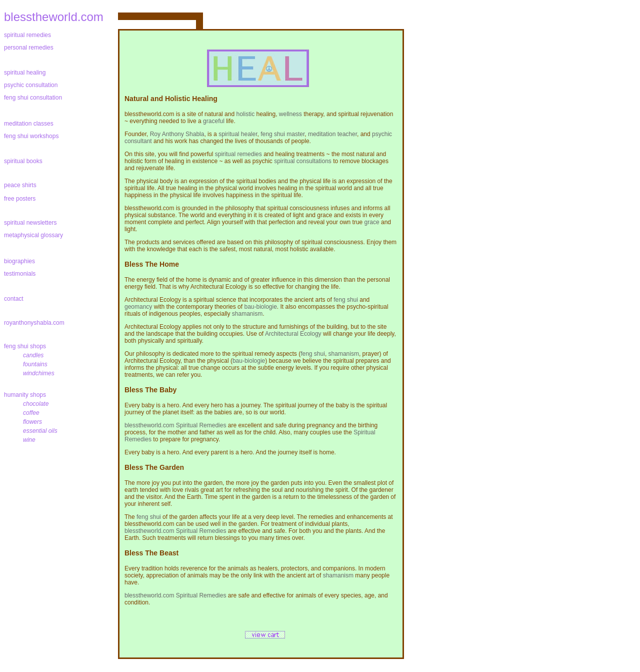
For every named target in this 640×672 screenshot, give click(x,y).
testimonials (20, 274)
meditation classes (29, 124)
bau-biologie (260, 307)
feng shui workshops (31, 136)
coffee (31, 413)
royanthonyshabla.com (34, 323)
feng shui (346, 300)
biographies (19, 261)
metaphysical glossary (33, 235)
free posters (20, 199)
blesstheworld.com (54, 17)
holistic (245, 114)
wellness (290, 114)
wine (29, 440)
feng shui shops (27, 346)
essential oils (40, 431)
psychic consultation (31, 85)
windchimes (39, 373)
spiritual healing (25, 73)
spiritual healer (238, 134)
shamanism (247, 314)
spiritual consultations (303, 161)
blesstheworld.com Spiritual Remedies (175, 425)
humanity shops (27, 395)
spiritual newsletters (30, 223)
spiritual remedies (27, 35)
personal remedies (29, 48)
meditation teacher (332, 134)
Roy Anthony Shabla (177, 134)
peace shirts (20, 185)
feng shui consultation (33, 98)
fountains (35, 364)
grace (372, 222)
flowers (32, 422)
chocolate (36, 404)
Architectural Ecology (293, 334)
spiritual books (23, 161)
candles (33, 355)
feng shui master (282, 134)
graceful (214, 121)
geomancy (138, 307)
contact (14, 299)
